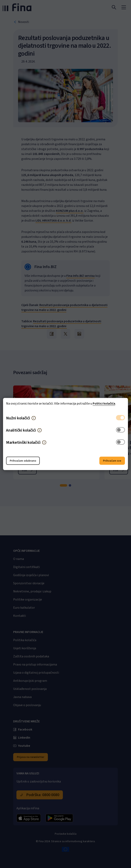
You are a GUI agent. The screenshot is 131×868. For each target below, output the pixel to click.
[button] (34, 418)
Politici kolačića (104, 404)
